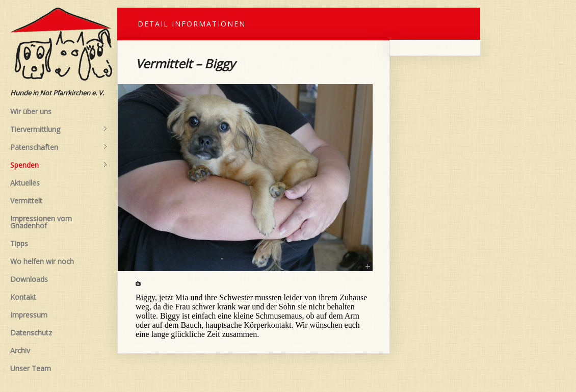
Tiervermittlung (59, 129)
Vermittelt (26, 201)
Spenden (59, 165)
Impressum (29, 315)
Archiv (20, 350)
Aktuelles (25, 183)
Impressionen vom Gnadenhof (41, 222)
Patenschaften (59, 147)
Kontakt (23, 297)
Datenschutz (31, 333)
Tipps (19, 243)
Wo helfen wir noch (42, 261)
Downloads (29, 279)
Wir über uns (31, 111)
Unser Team (31, 368)
